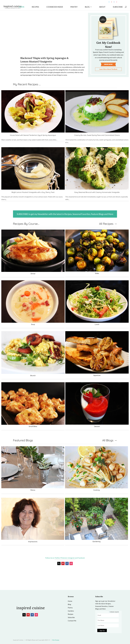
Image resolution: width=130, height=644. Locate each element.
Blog (87, 7)
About (102, 7)
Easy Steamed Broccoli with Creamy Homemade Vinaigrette (97, 192)
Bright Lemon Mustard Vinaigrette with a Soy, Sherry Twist (33, 192)
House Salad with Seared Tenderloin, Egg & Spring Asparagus (33, 135)
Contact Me (72, 621)
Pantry (74, 7)
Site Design (56, 640)
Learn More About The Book (108, 69)
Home (22, 7)
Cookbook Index (55, 7)
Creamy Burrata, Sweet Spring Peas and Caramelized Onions (97, 135)
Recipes (35, 7)
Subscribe (118, 7)
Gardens (71, 611)
